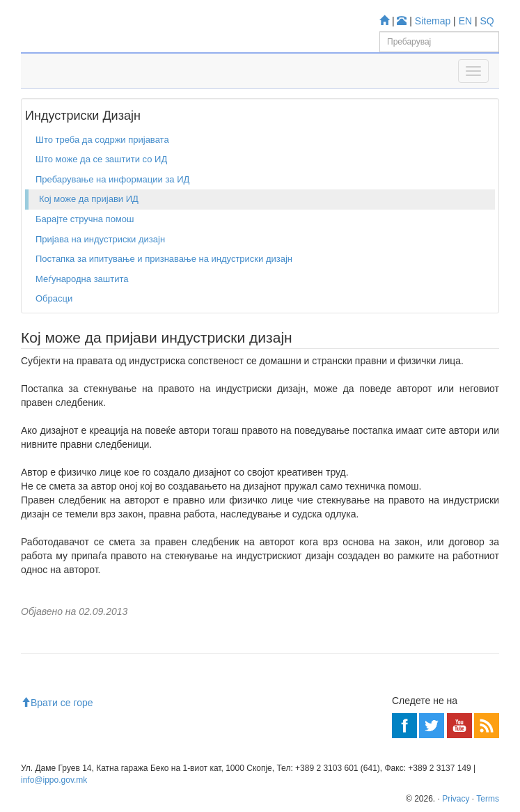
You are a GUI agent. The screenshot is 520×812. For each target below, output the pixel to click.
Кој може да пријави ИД (89, 199)
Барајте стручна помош (85, 219)
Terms (488, 799)
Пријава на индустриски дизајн (100, 239)
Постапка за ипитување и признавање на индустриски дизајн (164, 259)
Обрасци (54, 298)
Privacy (456, 799)
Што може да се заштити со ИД (101, 159)
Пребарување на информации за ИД (112, 179)
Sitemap (433, 21)
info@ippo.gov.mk (54, 780)
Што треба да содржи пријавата (102, 140)
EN (465, 21)
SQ (487, 21)
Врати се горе (57, 703)
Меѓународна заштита (82, 279)
